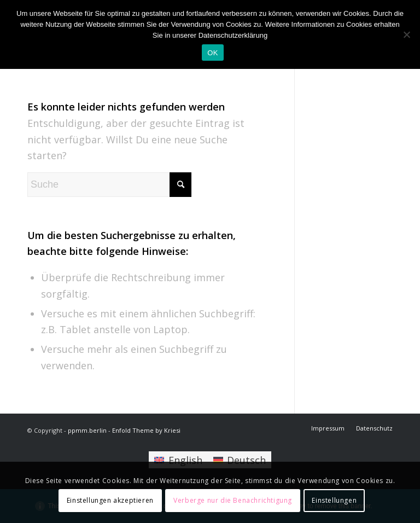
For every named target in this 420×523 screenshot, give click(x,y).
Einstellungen (334, 500)
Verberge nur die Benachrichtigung (233, 500)
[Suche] (109, 185)
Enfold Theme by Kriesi (146, 430)
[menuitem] (328, 428)
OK (212, 53)
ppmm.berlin (87, 430)
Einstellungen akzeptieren (110, 500)
